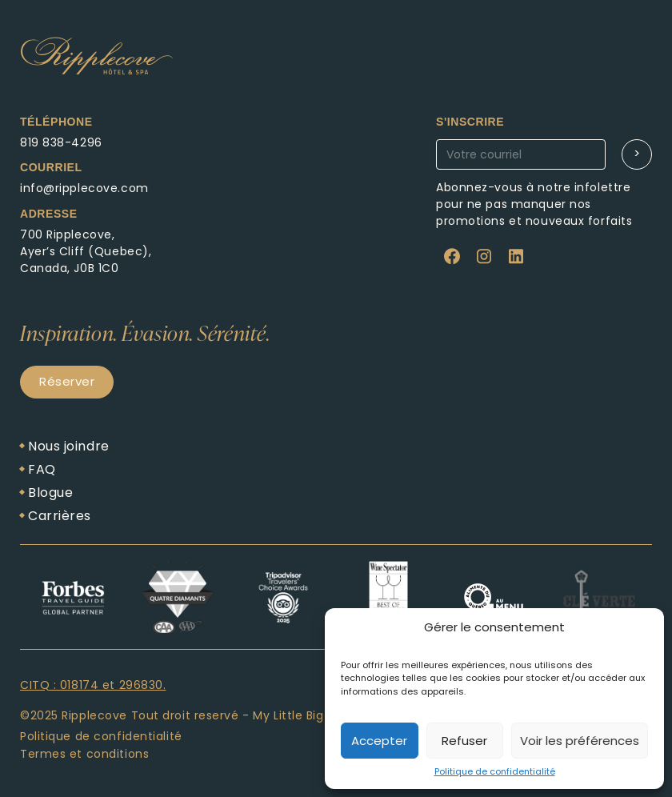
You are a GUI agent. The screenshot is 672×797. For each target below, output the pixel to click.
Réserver (67, 381)
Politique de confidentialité (495, 771)
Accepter (379, 741)
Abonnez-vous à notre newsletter (556, 173)
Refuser (464, 741)
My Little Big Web (304, 715)
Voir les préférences (580, 741)
